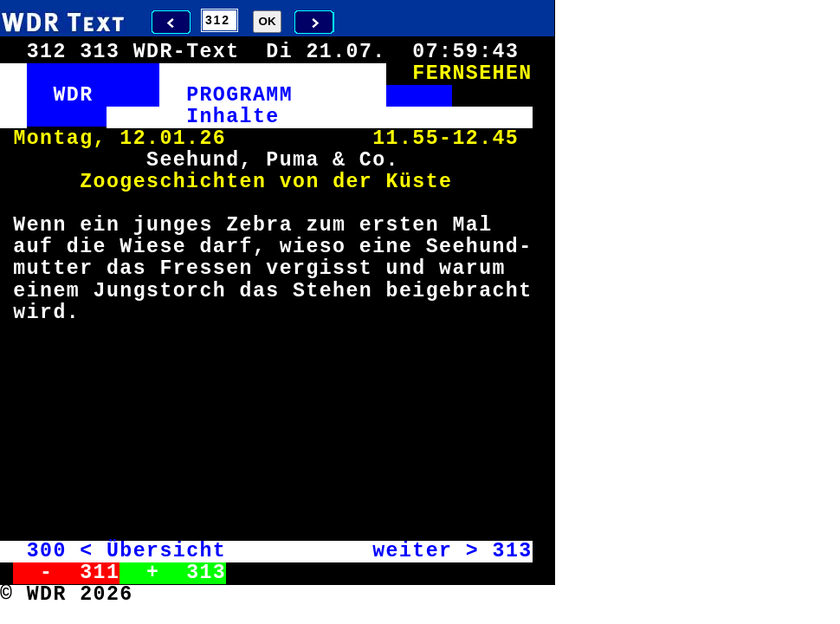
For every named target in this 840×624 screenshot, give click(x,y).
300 (47, 551)
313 (512, 551)
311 (100, 573)
